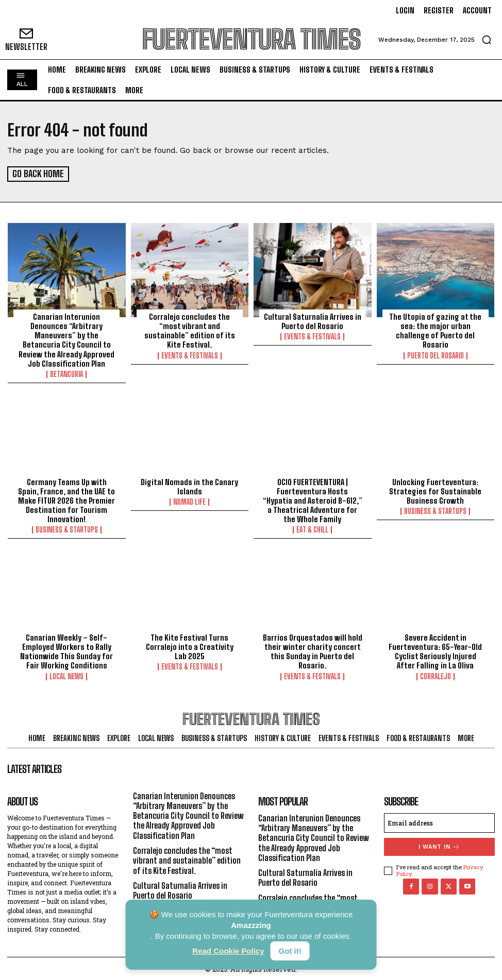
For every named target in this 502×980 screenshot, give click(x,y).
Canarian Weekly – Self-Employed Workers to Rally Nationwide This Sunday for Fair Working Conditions (66, 650)
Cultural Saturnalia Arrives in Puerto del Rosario (312, 321)
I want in (439, 845)
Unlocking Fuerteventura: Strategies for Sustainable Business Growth (436, 490)
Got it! (290, 951)
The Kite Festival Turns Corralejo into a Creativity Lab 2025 (189, 645)
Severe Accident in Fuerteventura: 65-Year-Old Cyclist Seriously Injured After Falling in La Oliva (436, 650)
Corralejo (436, 675)
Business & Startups (67, 528)
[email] (440, 821)
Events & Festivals (190, 355)
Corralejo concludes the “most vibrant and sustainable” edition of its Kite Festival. (189, 330)
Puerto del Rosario (436, 355)
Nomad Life (189, 501)
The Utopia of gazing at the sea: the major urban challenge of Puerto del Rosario (435, 330)
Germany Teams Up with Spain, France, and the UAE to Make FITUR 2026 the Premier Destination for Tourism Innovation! (67, 499)
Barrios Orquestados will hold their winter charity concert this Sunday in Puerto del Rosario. (313, 650)
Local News (66, 675)
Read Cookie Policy (228, 951)
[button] (487, 40)
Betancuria (66, 373)
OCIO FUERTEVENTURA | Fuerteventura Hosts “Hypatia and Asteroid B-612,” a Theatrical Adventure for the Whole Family (312, 499)
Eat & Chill (312, 528)
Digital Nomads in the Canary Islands (189, 485)
